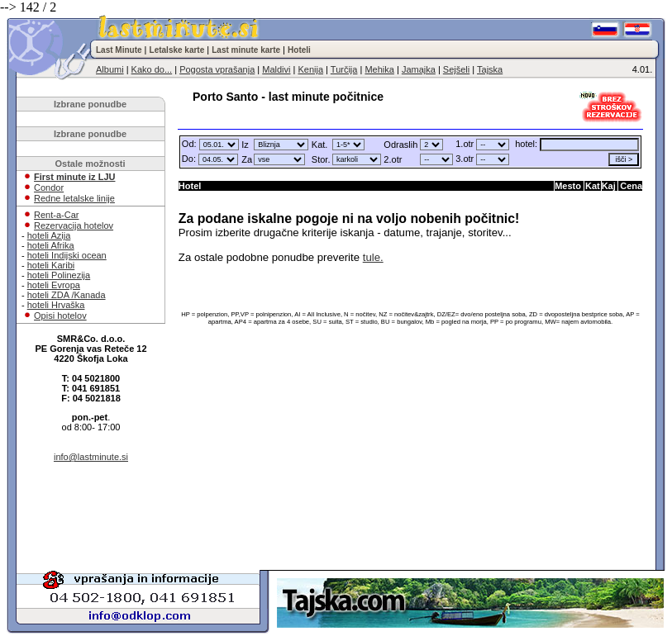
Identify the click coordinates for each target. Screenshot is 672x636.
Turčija (344, 69)
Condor (49, 187)
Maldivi (276, 69)
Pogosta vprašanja (217, 69)
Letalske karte (177, 50)
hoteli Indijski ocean (67, 255)
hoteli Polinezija (59, 275)
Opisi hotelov (60, 316)
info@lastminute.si (91, 457)
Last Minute (119, 50)
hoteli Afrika (51, 245)
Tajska (490, 69)
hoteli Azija (49, 235)
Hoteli (299, 50)
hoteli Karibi (51, 265)
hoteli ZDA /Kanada (67, 295)
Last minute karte (246, 50)
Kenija (310, 69)
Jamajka (419, 69)
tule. (373, 257)
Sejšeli (456, 69)
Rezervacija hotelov (74, 225)
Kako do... (152, 69)
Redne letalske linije (74, 198)
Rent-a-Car (56, 215)
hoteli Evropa (54, 285)
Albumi (110, 69)
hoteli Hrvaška (56, 305)
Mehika (379, 69)
